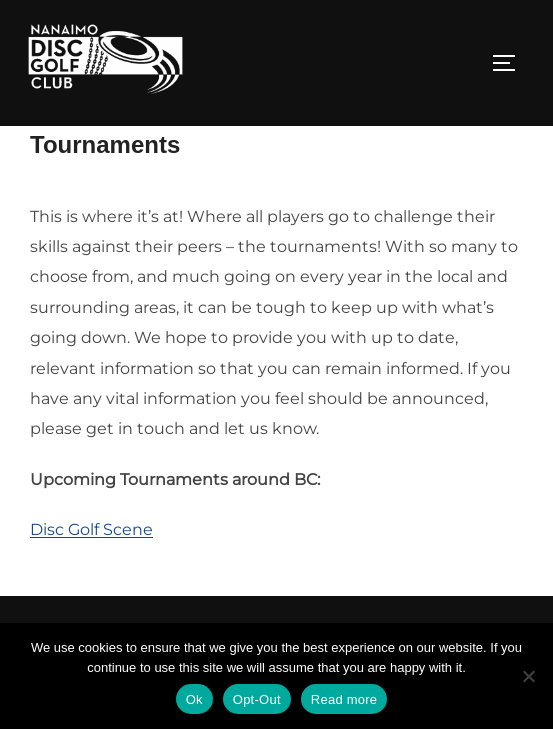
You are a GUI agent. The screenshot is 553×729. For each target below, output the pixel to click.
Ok (194, 699)
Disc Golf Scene (91, 575)
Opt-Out (257, 699)
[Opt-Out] (528, 676)
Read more (344, 699)
